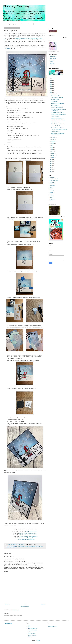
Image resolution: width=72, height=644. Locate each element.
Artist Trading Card (54, 179)
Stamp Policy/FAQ (15, 24)
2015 (51, 168)
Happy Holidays (54, 101)
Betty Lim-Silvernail (11, 546)
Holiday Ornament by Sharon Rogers (58, 114)
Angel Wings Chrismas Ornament (58, 124)
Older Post (43, 604)
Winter (8, 548)
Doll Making (52, 186)
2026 (51, 80)
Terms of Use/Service (29, 24)
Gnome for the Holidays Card (57, 107)
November (54, 137)
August (53, 143)
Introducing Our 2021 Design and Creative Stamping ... (58, 134)
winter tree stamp (13, 548)
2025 (51, 82)
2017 (51, 164)
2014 (51, 170)
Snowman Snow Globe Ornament (58, 103)
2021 (51, 90)
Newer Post (7, 604)
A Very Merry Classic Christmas (57, 112)
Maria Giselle (53, 63)
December (53, 94)
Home (5, 24)
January (53, 157)
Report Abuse (9, 623)
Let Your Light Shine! (55, 126)
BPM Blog (8, 48)
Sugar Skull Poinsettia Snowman (58, 128)
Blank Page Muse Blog (16, 6)
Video (51, 194)
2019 (51, 160)
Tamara (51, 62)
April (52, 151)
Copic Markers (18, 546)
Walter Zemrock (53, 58)
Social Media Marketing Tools (52, 626)
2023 (51, 86)
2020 (51, 92)
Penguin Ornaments (55, 116)
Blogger (38, 641)
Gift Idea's (52, 191)
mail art (51, 197)
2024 (51, 84)
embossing (52, 196)
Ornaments (52, 192)
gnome (27, 546)
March (53, 153)
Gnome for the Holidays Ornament (58, 120)
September (54, 141)
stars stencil (38, 546)
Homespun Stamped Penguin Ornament (59, 130)
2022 (51, 88)
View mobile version (25, 607)
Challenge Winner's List (32, 630)
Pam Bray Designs (32, 546)
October (53, 139)
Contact (36, 24)
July (52, 145)
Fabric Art (52, 187)
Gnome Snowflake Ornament (57, 98)
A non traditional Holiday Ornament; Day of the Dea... (58, 110)
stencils (51, 201)
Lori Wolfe (52, 65)
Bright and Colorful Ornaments (57, 118)
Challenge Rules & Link (32, 628)
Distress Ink (23, 546)
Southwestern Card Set (56, 96)
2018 (51, 162)
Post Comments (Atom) (14, 610)
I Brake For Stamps (42, 24)
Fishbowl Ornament (55, 122)
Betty (22, 525)
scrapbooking (52, 199)
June (52, 147)
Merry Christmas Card (55, 132)
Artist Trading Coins (54, 181)
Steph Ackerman (53, 57)
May (52, 149)
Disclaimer (22, 24)
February (53, 155)
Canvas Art (52, 182)
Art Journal (52, 177)
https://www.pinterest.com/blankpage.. (27, 539)
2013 (51, 172)
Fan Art (51, 189)
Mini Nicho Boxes (55, 105)
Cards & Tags (53, 184)
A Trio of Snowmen (55, 100)
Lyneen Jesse (52, 60)
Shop (9, 24)
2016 (51, 166)
